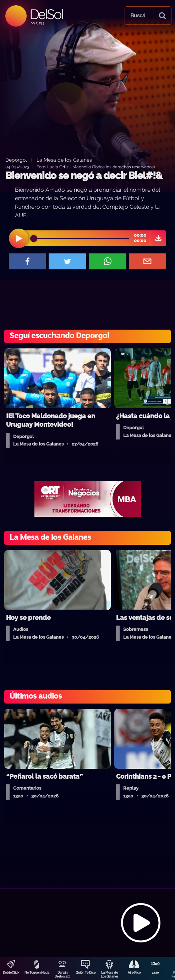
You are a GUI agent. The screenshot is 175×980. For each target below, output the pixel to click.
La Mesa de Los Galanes (110, 975)
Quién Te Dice (86, 973)
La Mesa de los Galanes (64, 160)
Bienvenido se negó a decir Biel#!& (84, 176)
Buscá (138, 16)
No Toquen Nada (37, 973)
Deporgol (16, 160)
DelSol (46, 14)
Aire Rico (134, 973)
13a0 (155, 973)
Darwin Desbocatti (62, 975)
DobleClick (11, 973)
